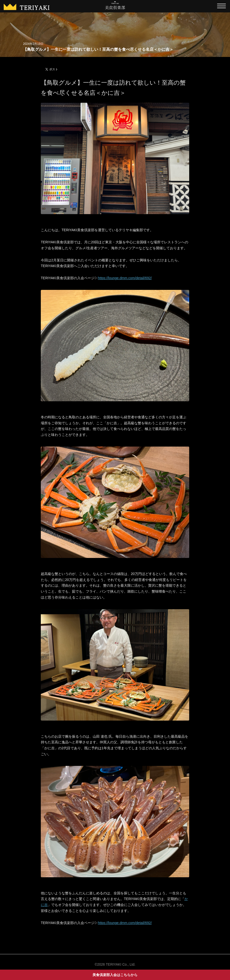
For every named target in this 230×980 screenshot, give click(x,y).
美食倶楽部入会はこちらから (115, 975)
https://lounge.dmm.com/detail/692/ (125, 278)
